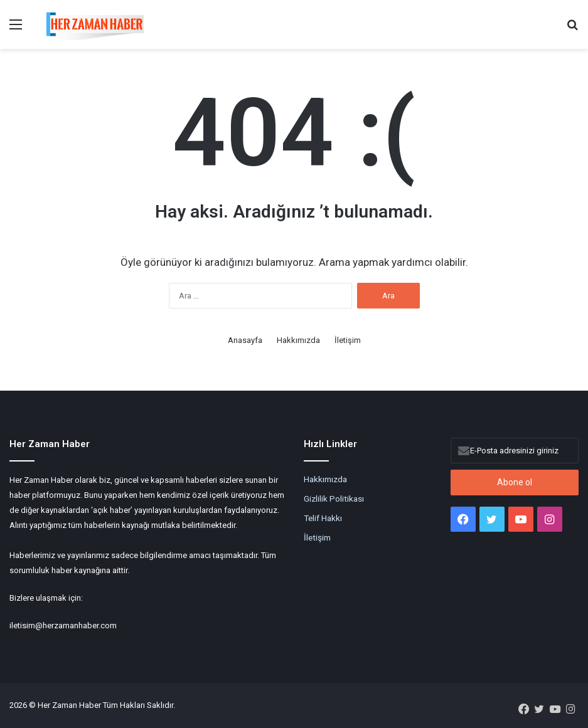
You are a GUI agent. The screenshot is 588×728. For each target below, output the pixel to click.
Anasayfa (245, 340)
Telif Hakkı (323, 518)
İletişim (348, 340)
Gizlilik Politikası (334, 499)
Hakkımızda (298, 340)
